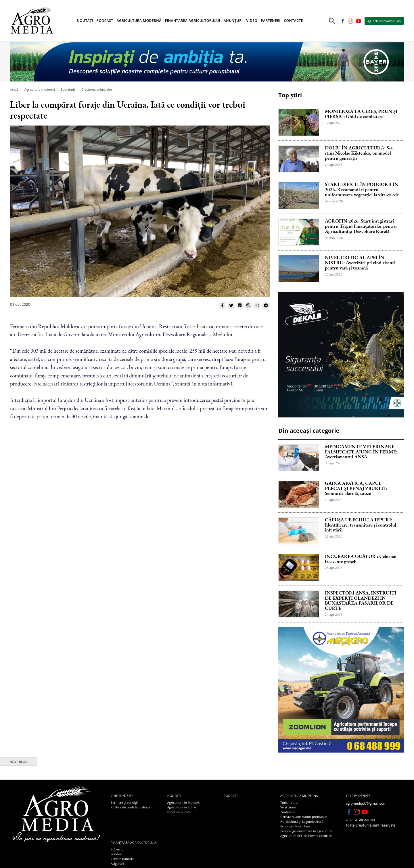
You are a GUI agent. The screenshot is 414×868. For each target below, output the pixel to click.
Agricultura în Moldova (184, 803)
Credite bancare (122, 859)
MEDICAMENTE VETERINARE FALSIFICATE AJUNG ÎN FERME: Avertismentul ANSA (361, 452)
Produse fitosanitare (295, 826)
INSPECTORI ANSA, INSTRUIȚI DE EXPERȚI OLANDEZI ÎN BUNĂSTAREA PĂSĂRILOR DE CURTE (361, 601)
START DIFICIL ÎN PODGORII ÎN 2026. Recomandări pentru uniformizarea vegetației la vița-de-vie (362, 190)
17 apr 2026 (334, 123)
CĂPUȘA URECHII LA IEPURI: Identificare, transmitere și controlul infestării (361, 525)
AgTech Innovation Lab (384, 21)
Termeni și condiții (124, 803)
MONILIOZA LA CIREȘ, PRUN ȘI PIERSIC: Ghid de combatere (361, 114)
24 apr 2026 (334, 165)
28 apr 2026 (334, 536)
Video (252, 21)
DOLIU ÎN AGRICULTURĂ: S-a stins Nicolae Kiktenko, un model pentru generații (359, 153)
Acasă (14, 89)
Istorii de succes (179, 812)
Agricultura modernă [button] (139, 21)
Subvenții (117, 849)
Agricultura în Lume (182, 807)
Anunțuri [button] (233, 21)
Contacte (294, 21)
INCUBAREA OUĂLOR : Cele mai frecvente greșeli (361, 559)
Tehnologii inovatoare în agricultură (306, 831)
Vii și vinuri (288, 807)
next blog (19, 762)
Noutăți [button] (85, 21)
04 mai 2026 (334, 238)
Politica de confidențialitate (131, 807)
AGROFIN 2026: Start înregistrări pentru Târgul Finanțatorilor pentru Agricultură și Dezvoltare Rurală (361, 226)
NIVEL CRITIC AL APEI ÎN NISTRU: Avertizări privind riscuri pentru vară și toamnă (360, 263)
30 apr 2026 (334, 463)
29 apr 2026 (334, 500)
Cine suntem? (122, 796)
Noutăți (174, 796)
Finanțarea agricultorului (134, 843)
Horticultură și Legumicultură (302, 822)
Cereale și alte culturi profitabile (304, 817)
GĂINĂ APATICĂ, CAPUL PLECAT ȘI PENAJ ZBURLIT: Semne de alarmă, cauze (356, 489)
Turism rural (289, 803)
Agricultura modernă (40, 89)
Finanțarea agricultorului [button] (193, 21)
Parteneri (271, 21)
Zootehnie (68, 89)
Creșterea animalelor (97, 89)
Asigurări (117, 864)
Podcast (105, 21)
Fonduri (116, 854)
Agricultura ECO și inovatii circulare (306, 836)
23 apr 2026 (334, 274)
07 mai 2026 (334, 201)
